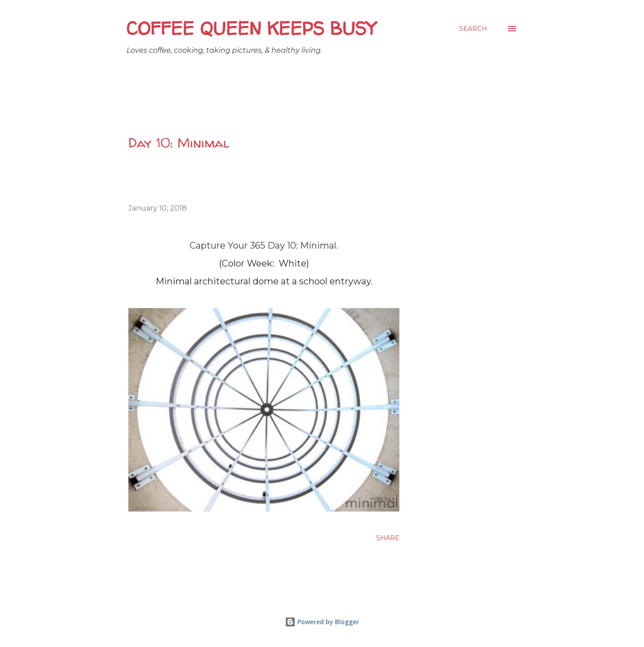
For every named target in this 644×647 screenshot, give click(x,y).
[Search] (473, 29)
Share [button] (388, 538)
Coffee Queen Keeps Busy (251, 28)
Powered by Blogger (322, 622)
